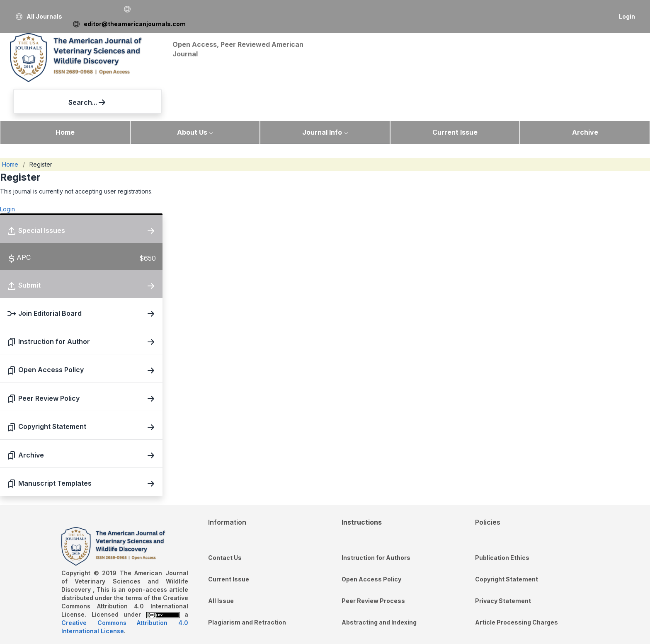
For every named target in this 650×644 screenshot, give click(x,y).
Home (65, 94)
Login (627, 16)
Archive (585, 94)
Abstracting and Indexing (379, 584)
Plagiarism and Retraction (247, 584)
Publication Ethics (502, 519)
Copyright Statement (507, 541)
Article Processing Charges (517, 584)
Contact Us (225, 519)
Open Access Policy (371, 541)
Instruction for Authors (376, 519)
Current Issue (455, 94)
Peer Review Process (373, 563)
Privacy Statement (503, 563)
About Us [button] (192, 94)
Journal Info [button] (322, 94)
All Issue (221, 563)
